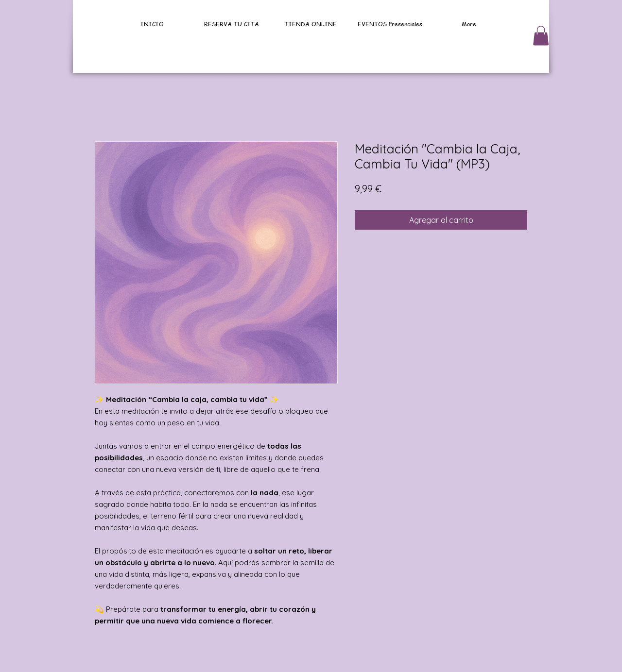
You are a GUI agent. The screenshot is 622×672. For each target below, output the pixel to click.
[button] (541, 36)
